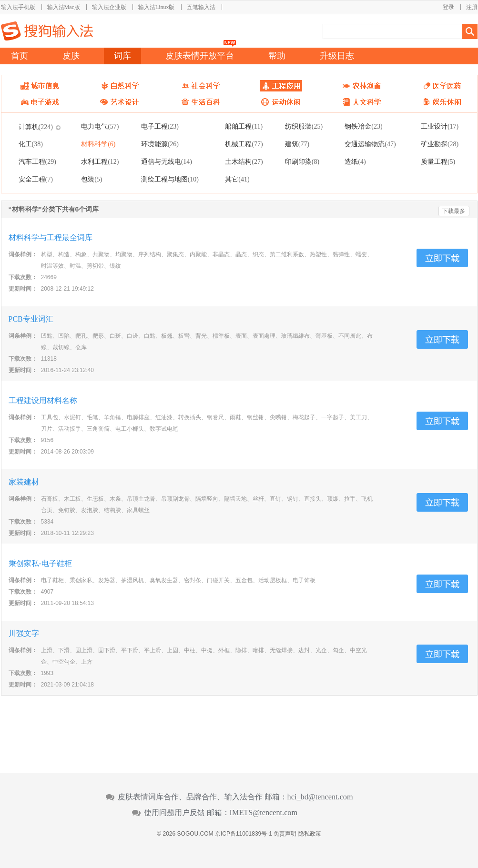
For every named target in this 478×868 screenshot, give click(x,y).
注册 (472, 7)
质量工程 (438, 161)
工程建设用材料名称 (43, 400)
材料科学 (98, 144)
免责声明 (285, 834)
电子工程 (160, 126)
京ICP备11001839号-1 (244, 834)
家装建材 (24, 482)
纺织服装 (304, 126)
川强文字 (24, 633)
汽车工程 (37, 161)
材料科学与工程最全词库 (51, 237)
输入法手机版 (18, 7)
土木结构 (244, 161)
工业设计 (440, 126)
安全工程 (36, 179)
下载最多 (454, 211)
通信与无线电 (167, 161)
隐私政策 (310, 834)
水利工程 (100, 161)
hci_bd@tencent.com (320, 797)
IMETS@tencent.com (264, 813)
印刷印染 (302, 161)
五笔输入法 (201, 7)
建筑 (297, 144)
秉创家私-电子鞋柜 (40, 563)
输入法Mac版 (64, 7)
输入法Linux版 (157, 7)
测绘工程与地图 (170, 179)
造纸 (355, 161)
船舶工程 (244, 126)
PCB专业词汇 (31, 319)
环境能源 (160, 144)
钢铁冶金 (363, 126)
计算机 (36, 127)
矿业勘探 (440, 144)
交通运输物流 (370, 144)
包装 (92, 179)
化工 (31, 144)
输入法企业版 (109, 7)
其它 (237, 179)
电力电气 (100, 126)
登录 (448, 7)
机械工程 (244, 144)
